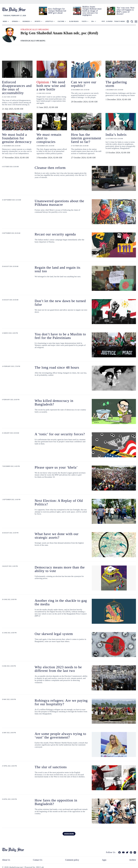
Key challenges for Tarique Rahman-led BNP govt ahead (57, 11)
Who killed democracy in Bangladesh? (54, 402)
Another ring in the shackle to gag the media (61, 602)
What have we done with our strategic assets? (57, 536)
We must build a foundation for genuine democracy (17, 138)
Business (26, 21)
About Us (6, 860)
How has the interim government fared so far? (86, 138)
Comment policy (72, 860)
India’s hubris (116, 135)
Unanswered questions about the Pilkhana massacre (59, 203)
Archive (133, 860)
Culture (61, 21)
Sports (38, 21)
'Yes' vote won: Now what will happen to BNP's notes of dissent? (125, 11)
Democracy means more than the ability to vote (60, 569)
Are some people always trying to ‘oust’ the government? (60, 736)
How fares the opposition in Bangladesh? (56, 802)
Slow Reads (74, 21)
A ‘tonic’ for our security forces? (60, 434)
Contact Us (38, 860)
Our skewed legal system (54, 634)
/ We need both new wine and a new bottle (51, 86)
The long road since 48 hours (57, 367)
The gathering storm (116, 84)
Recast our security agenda (55, 234)
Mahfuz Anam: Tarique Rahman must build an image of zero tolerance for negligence (92, 11)
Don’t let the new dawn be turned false (60, 303)
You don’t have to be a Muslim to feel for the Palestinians (60, 336)
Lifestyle (49, 21)
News (5, 21)
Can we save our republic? (84, 84)
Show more (69, 834)
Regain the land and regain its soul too (58, 269)
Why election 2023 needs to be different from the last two (58, 669)
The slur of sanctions (51, 767)
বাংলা (103, 21)
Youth (84, 21)
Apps (104, 860)
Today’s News (120, 21)
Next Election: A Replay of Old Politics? (59, 502)
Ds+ (93, 21)
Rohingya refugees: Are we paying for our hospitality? (61, 702)
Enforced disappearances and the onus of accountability (17, 87)
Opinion (15, 21)
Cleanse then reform (50, 168)
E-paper (109, 21)
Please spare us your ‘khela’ (56, 467)
